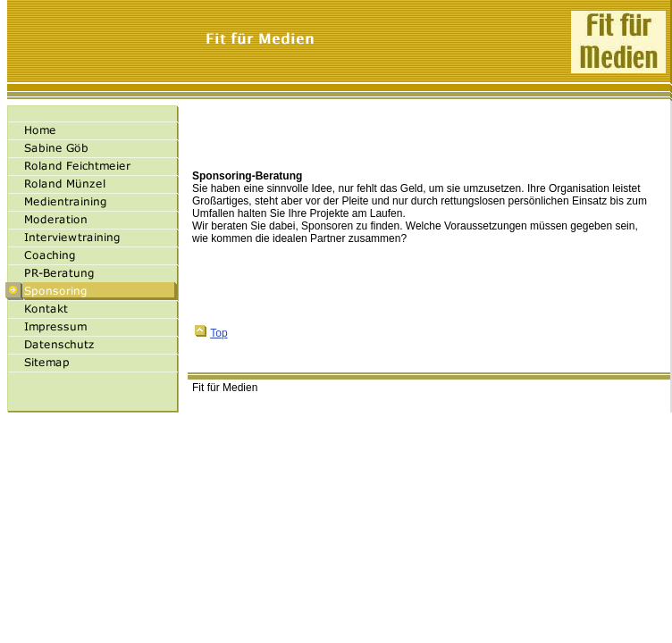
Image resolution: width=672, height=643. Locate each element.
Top (211, 333)
